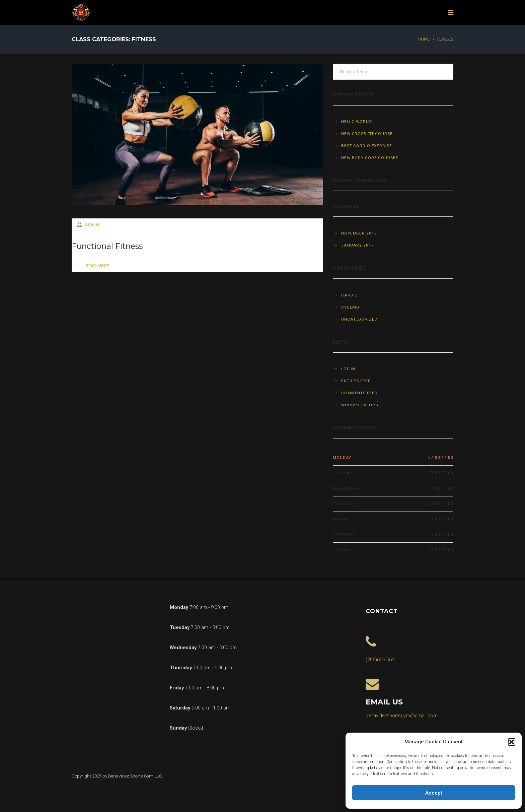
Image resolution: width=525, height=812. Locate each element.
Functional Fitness (107, 246)
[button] (512, 742)
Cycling (350, 307)
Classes (445, 39)
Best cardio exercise (367, 146)
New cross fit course (367, 134)
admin (92, 225)
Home (424, 39)
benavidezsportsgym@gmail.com (402, 716)
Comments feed (359, 393)
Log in (348, 369)
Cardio (350, 295)
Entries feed (356, 381)
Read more (90, 266)
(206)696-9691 (381, 660)
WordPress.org (360, 405)
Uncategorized (359, 319)
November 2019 (359, 233)
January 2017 (358, 245)
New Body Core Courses (370, 158)
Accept (434, 793)
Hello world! (357, 122)
